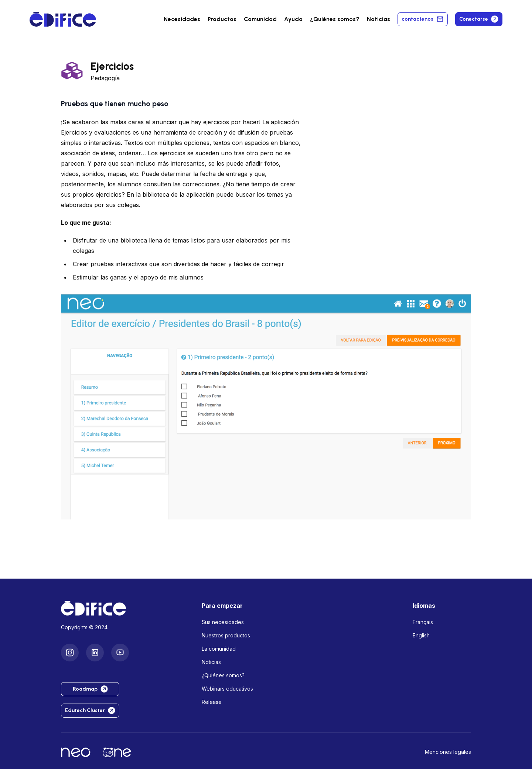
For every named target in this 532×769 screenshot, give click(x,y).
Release (212, 702)
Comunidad (260, 19)
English (421, 635)
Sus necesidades (223, 622)
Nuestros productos (226, 635)
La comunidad (219, 649)
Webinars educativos (227, 689)
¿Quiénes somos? (223, 675)
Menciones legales (448, 752)
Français (423, 622)
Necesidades (182, 19)
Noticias (378, 19)
